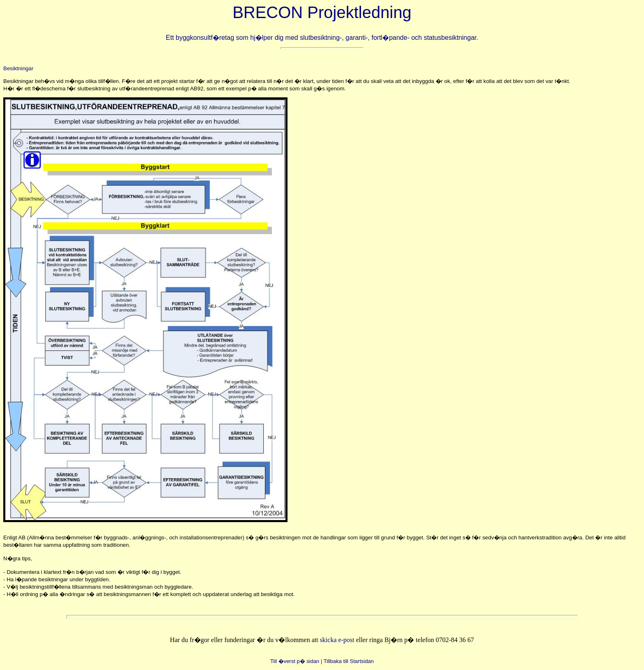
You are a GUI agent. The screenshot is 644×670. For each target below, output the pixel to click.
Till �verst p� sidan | (296, 661)
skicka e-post (338, 640)
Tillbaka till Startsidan (349, 661)
